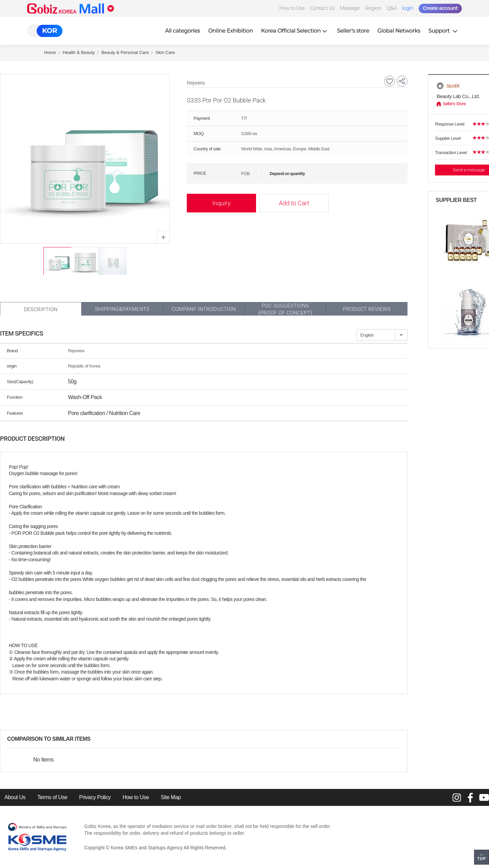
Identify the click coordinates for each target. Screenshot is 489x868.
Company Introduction (204, 309)
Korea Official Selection (295, 31)
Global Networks (399, 31)
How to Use (292, 8)
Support (444, 31)
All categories (183, 31)
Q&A (392, 8)
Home (50, 52)
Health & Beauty (79, 52)
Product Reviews (367, 309)
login (408, 8)
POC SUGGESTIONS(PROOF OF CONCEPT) (285, 309)
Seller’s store (353, 31)
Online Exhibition (231, 31)
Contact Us (322, 8)
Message (350, 8)
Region (373, 8)
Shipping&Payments (122, 309)
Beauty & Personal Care (125, 52)
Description (41, 309)
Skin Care (165, 52)
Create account (440, 8)
